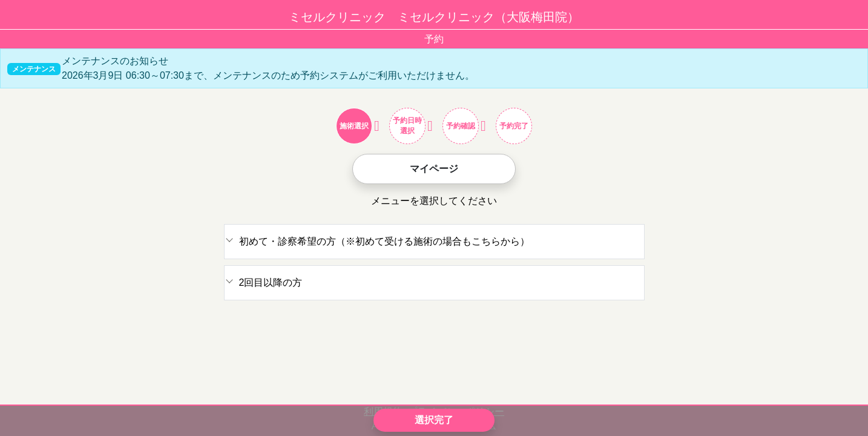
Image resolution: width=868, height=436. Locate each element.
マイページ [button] (434, 169)
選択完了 (434, 420)
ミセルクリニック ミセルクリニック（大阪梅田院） (434, 17)
